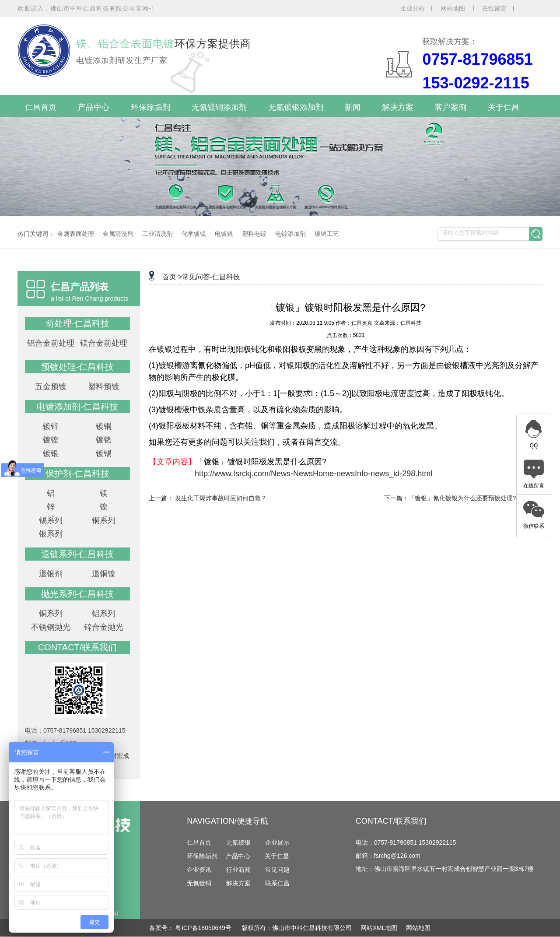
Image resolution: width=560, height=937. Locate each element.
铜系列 (104, 520)
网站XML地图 (379, 928)
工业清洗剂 (157, 234)
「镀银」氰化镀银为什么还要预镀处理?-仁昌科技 (476, 498)
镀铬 (104, 440)
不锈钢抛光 (51, 627)
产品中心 (94, 107)
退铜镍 (104, 574)
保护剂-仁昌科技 (78, 474)
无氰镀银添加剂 (296, 107)
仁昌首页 (41, 107)
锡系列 (51, 520)
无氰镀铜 (199, 883)
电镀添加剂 (290, 234)
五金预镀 (51, 386)
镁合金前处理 (104, 343)
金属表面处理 (76, 234)
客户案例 (451, 107)
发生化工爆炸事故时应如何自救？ (221, 498)
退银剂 (51, 574)
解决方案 (398, 107)
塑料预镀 (104, 386)
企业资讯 (199, 870)
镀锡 (104, 453)
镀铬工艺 (327, 234)
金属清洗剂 (118, 234)
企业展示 (277, 842)
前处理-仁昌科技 (78, 323)
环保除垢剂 (150, 107)
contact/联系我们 (78, 647)
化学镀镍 (194, 234)
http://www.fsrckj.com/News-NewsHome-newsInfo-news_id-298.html (313, 474)
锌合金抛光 (104, 627)
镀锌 (51, 426)
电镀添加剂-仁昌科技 (78, 407)
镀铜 (104, 426)
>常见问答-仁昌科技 (209, 277)
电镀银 (224, 234)
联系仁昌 (277, 883)
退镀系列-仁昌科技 (78, 554)
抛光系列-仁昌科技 (78, 594)
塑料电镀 (254, 234)
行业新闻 (238, 870)
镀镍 (51, 440)
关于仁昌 (504, 107)
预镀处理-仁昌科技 (78, 367)
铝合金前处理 (51, 343)
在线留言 (494, 8)
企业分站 (413, 8)
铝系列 (104, 614)
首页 (169, 277)
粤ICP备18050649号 (204, 928)
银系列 (51, 534)
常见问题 (277, 870)
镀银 (51, 453)
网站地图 (454, 8)
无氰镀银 (238, 842)
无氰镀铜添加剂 (219, 107)
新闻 (353, 107)
